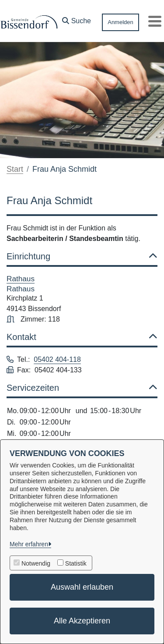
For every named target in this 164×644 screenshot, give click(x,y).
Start (15, 169)
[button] (77, 19)
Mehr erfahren (29, 544)
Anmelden (120, 22)
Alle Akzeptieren (82, 621)
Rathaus (21, 279)
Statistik (76, 563)
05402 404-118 (57, 359)
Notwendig (36, 563)
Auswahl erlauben (82, 587)
